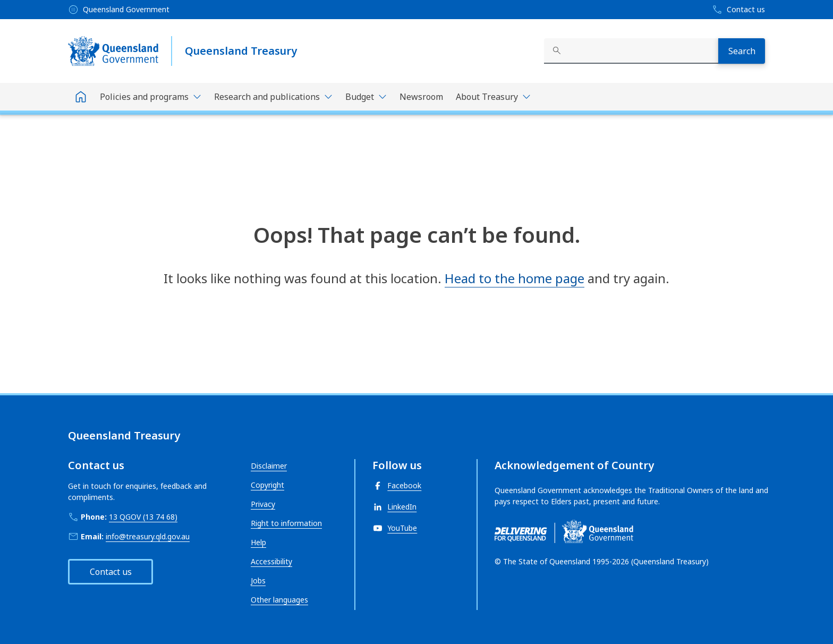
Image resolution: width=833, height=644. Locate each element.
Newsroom (421, 97)
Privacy (263, 504)
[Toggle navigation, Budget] (366, 97)
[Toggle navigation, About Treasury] (493, 97)
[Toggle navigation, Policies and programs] (151, 97)
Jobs (258, 581)
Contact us (111, 572)
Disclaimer (269, 466)
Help (258, 542)
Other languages (279, 600)
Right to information (286, 523)
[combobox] (631, 51)
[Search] (742, 51)
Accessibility (271, 561)
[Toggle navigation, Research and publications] (273, 97)
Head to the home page (515, 278)
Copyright (267, 485)
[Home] (81, 97)
